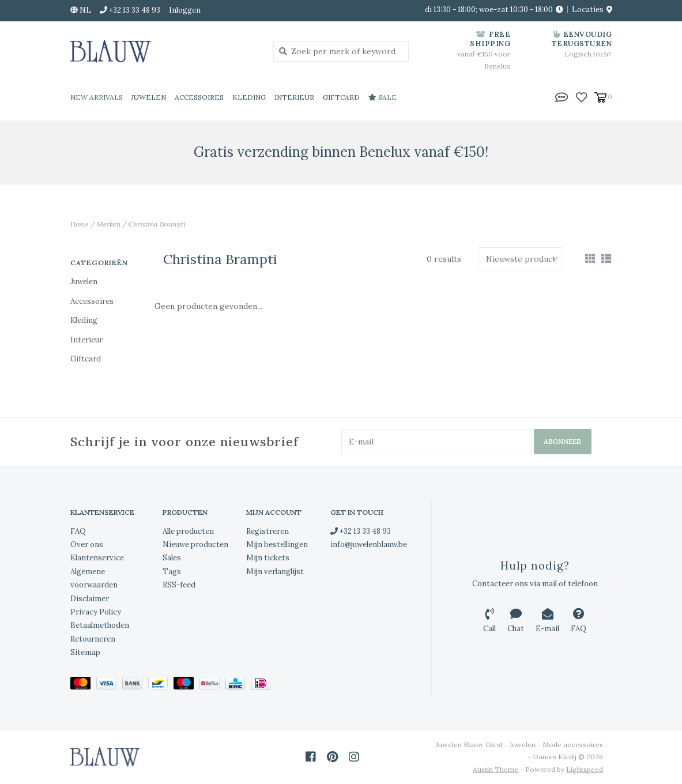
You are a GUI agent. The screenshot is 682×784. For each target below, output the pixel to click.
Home (80, 224)
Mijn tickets (268, 558)
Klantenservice (97, 558)
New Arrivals (97, 97)
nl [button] (81, 10)
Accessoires (199, 97)
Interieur (294, 97)
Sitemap (85, 652)
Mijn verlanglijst (275, 572)
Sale (383, 97)
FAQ (78, 531)
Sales (172, 558)
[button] (562, 96)
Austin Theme (496, 769)
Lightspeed (585, 769)
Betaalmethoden (100, 625)
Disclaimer (90, 599)
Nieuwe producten (195, 544)
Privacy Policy (96, 612)
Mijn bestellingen (277, 544)
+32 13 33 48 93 (361, 531)
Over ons (87, 544)
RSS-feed (179, 585)
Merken (109, 224)
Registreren (267, 531)
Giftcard (341, 97)
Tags (172, 572)
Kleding (249, 97)
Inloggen (185, 10)
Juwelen (149, 97)
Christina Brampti (157, 224)
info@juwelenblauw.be (369, 544)
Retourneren (93, 639)
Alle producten (188, 531)
